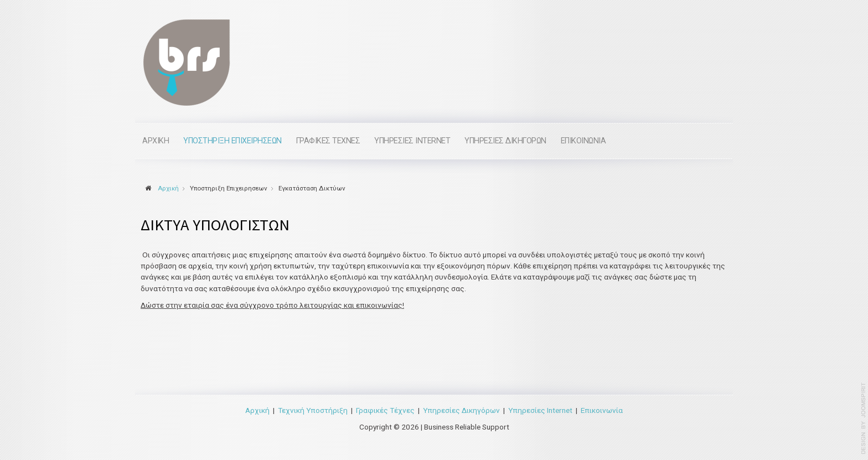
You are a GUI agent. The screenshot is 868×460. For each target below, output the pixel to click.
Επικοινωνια (583, 141)
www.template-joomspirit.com (864, 418)
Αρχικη (156, 141)
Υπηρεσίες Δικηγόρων (461, 410)
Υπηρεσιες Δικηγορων (505, 141)
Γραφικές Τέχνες (385, 410)
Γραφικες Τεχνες (328, 141)
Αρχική (257, 410)
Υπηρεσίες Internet (540, 410)
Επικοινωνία (602, 410)
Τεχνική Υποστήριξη (313, 410)
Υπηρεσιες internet (412, 141)
